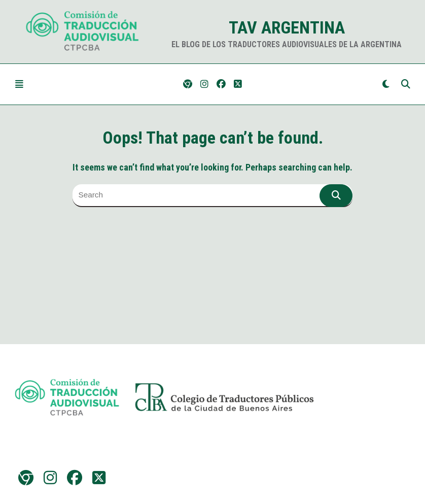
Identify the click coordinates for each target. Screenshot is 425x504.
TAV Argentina (287, 27)
